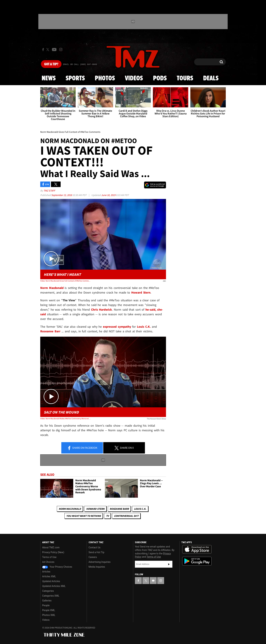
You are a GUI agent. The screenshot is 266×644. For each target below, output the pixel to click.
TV (107, 516)
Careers (93, 557)
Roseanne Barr (119, 509)
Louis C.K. (140, 509)
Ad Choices (48, 562)
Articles (46, 572)
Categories (48, 591)
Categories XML (51, 596)
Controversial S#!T (126, 516)
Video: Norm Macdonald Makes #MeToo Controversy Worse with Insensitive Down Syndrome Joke (65, 419)
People (46, 605)
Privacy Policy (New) (53, 552)
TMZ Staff (49, 191)
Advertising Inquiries (100, 562)
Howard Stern (95, 509)
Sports (75, 78)
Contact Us (95, 547)
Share (82, 448)
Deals (211, 78)
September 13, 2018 (62, 195)
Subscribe (169, 564)
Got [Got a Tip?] (51, 64)
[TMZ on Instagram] (61, 49)
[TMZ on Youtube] (54, 49)
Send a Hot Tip (96, 552)
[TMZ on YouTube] (153, 581)
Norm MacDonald (70, 509)
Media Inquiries (97, 567)
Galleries (47, 601)
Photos (105, 78)
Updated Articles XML (54, 586)
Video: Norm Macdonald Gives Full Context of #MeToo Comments (65, 281)
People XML (49, 610)
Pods (160, 78)
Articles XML (49, 576)
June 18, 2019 (109, 195)
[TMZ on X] (48, 50)
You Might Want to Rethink (84, 516)
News (49, 78)
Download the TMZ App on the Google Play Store (197, 561)
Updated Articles (51, 581)
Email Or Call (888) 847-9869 (80, 64)
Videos (134, 78)
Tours (185, 78)
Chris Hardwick (102, 310)
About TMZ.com (51, 547)
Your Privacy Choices (57, 567)
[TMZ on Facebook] (43, 50)
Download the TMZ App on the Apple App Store (197, 549)
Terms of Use (49, 557)
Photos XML (49, 615)
